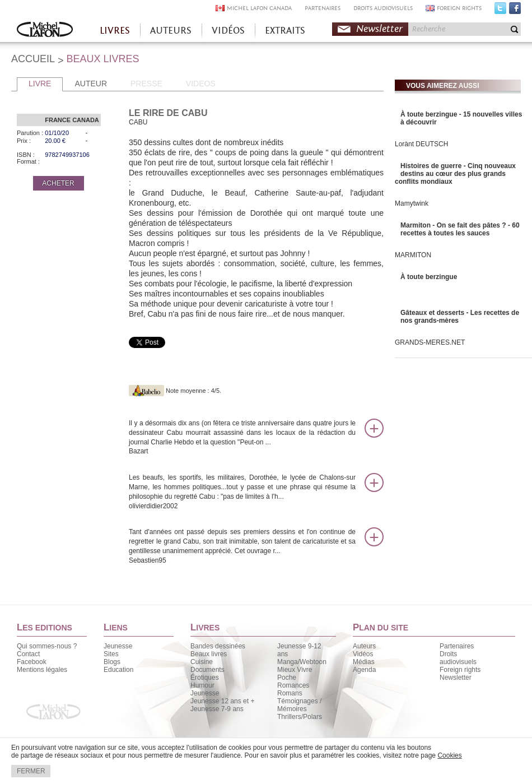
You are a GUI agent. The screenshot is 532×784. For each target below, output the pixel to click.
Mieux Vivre (295, 670)
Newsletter (379, 29)
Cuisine (202, 662)
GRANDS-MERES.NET (430, 342)
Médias (364, 662)
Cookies (449, 755)
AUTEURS (171, 31)
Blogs (112, 662)
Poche (287, 678)
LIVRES (115, 31)
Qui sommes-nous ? (47, 646)
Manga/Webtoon (302, 662)
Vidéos (363, 654)
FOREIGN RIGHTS (459, 8)
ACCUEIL (33, 59)
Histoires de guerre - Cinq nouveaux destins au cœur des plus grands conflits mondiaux (455, 174)
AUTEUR (91, 83)
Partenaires (457, 646)
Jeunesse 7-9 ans (217, 709)
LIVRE (40, 83)
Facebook (515, 11)
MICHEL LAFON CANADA (259, 8)
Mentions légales (42, 670)
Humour (202, 685)
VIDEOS (201, 83)
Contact (28, 654)
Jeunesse (118, 646)
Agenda (364, 670)
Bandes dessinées (218, 646)
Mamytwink (412, 203)
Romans (290, 693)
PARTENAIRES (323, 8)
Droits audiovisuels (458, 658)
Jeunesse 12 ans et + (222, 701)
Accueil (45, 31)
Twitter (500, 11)
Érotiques (205, 678)
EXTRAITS (285, 31)
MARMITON (413, 255)
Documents (207, 670)
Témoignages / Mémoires (299, 705)
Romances (293, 685)
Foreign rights (460, 670)
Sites (111, 654)
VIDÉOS (228, 31)
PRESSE (146, 83)
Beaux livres (209, 654)
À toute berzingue (429, 277)
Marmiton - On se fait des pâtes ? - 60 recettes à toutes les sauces (460, 229)
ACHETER (58, 183)
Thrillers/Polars (300, 717)
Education (118, 670)
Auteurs (364, 646)
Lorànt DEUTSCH (421, 144)
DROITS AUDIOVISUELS (383, 8)
